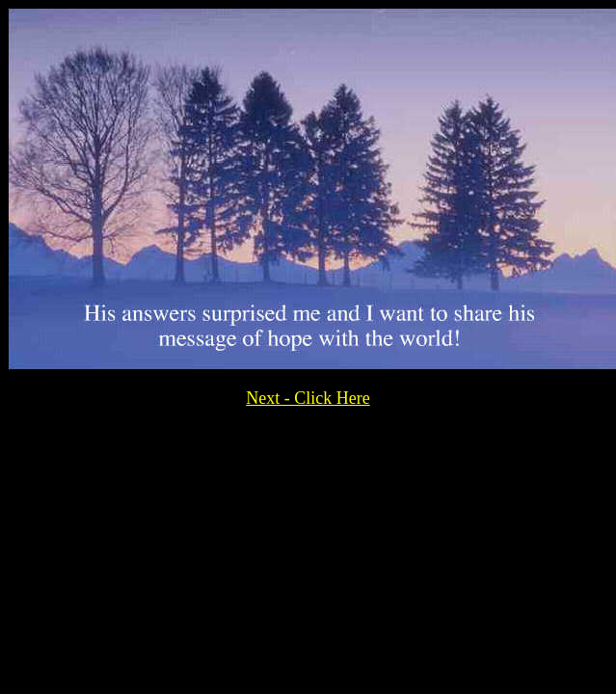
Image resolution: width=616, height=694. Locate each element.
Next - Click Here (308, 398)
